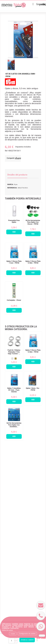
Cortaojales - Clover (14, 300)
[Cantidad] (12, 641)
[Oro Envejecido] (16, 359)
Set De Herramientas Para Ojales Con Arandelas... (14, 425)
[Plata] (12, 359)
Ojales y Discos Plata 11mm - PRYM (14, 262)
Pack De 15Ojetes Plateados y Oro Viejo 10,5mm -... (14, 352)
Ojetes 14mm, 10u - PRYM (33, 389)
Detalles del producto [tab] (17, 175)
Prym (16, 184)
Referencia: (12, 188)
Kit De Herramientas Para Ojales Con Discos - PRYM (33, 222)
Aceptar (13, 634)
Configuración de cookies (27, 634)
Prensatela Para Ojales (14, 221)
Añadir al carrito (27, 640)
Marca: (10, 184)
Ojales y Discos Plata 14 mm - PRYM (33, 262)
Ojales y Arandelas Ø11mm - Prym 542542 (14, 390)
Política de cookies (7, 630)
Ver (14, 232)
